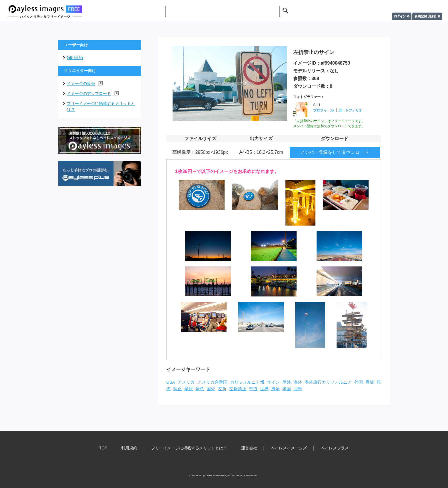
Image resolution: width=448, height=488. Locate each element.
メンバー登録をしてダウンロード (335, 152)
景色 (200, 389)
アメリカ (186, 382)
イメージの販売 (85, 84)
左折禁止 (238, 389)
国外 (211, 389)
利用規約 (75, 58)
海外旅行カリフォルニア (328, 382)
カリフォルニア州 (247, 382)
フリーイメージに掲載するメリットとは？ (101, 106)
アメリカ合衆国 (212, 382)
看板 (370, 382)
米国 (287, 389)
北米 (298, 389)
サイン (273, 382)
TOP (103, 448)
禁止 (177, 389)
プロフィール (323, 110)
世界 (264, 389)
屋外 (287, 382)
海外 (298, 382)
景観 (189, 389)
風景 (275, 389)
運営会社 (249, 448)
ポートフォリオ (350, 110)
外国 (359, 382)
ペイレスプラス (335, 448)
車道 (253, 389)
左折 (222, 389)
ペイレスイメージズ (289, 448)
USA (171, 382)
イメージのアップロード (93, 94)
